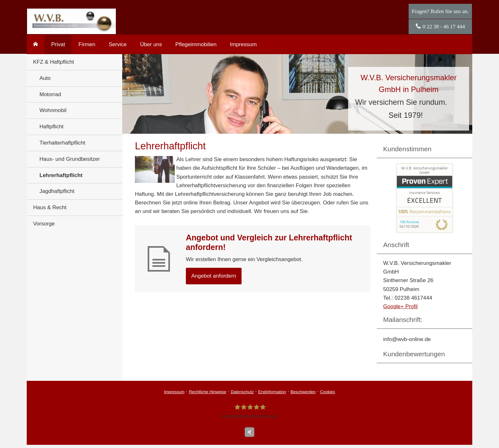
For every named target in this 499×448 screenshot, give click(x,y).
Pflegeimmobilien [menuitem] (196, 44)
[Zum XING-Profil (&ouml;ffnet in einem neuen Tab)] (250, 432)
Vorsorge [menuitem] (44, 224)
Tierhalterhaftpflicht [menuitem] (62, 143)
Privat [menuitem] (58, 44)
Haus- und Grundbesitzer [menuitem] (70, 159)
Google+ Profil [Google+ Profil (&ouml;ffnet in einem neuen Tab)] (400, 306)
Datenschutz (242, 392)
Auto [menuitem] (45, 78)
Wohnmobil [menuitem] (53, 110)
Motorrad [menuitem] (50, 94)
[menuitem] (36, 44)
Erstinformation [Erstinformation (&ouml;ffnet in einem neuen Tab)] (272, 392)
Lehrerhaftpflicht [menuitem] (61, 175)
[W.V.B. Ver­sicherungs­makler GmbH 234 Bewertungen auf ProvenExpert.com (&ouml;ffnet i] (249, 411)
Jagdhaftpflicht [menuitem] (57, 191)
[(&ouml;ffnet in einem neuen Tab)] (425, 231)
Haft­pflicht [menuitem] (52, 127)
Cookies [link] (328, 392)
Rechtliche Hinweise (208, 392)
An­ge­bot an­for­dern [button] (214, 276)
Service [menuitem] (118, 44)
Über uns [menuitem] (151, 44)
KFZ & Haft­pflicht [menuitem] (53, 62)
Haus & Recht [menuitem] (50, 207)
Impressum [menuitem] (243, 44)
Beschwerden (303, 392)
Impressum (174, 392)
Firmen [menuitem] (87, 44)
